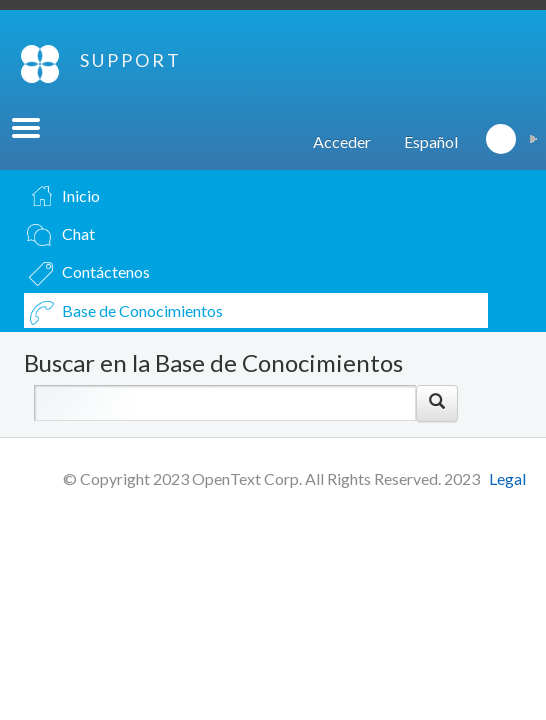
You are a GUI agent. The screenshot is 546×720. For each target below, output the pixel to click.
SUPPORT (131, 60)
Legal (507, 478)
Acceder (342, 141)
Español (431, 141)
